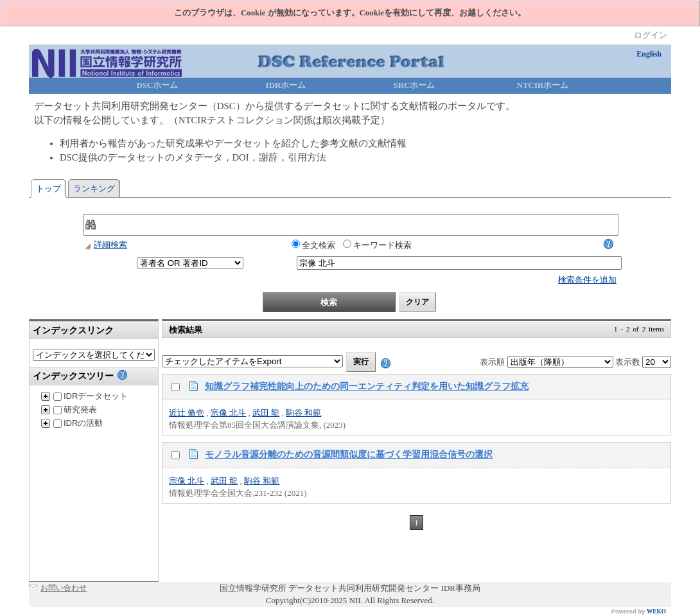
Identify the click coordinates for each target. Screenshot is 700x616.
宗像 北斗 (228, 413)
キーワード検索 (377, 245)
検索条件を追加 (587, 280)
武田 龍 (266, 413)
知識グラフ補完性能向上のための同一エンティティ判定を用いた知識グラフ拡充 (367, 386)
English (649, 54)
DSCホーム (157, 85)
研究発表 (75, 409)
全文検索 (313, 245)
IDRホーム (286, 85)
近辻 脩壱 (187, 413)
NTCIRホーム (543, 85)
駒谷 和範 (303, 413)
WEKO (656, 612)
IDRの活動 (78, 423)
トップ (48, 189)
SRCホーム (414, 85)
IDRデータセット (91, 396)
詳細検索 (105, 244)
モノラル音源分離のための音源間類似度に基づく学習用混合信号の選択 (349, 454)
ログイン (651, 35)
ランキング (94, 189)
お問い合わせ (64, 588)
